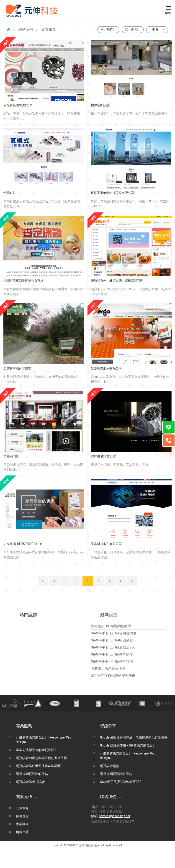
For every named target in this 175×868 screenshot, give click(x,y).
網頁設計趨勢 (110, 784)
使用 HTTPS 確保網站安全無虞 (121, 693)
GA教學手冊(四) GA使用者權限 (121, 637)
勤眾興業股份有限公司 (106, 368)
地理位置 (22, 850)
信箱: (119, 840)
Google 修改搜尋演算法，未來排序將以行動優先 (134, 756)
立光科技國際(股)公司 (18, 105)
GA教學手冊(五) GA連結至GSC (121, 655)
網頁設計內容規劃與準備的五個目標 (41, 776)
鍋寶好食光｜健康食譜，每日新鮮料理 (117, 281)
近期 (132, 30)
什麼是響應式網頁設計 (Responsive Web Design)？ (44, 758)
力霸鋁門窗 (11, 456)
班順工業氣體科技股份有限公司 (112, 193)
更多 (157, 30)
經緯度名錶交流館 (103, 456)
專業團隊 (22, 842)
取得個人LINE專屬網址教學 (119, 627)
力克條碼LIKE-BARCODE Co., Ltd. (23, 544)
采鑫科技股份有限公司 (106, 544)
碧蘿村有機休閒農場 (17, 368)
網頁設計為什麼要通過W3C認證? (39, 784)
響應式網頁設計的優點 (32, 792)
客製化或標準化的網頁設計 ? (36, 768)
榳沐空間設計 (100, 105)
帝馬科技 (10, 193)
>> (132, 581)
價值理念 (22, 834)
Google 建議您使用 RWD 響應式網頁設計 (128, 764)
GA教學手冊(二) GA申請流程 (120, 646)
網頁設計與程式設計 (30, 800)
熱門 (107, 30)
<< (43, 581)
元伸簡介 (22, 826)
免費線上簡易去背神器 (116, 683)
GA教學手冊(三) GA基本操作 (120, 665)
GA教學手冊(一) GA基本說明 (120, 674)
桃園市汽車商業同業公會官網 (23, 281)
